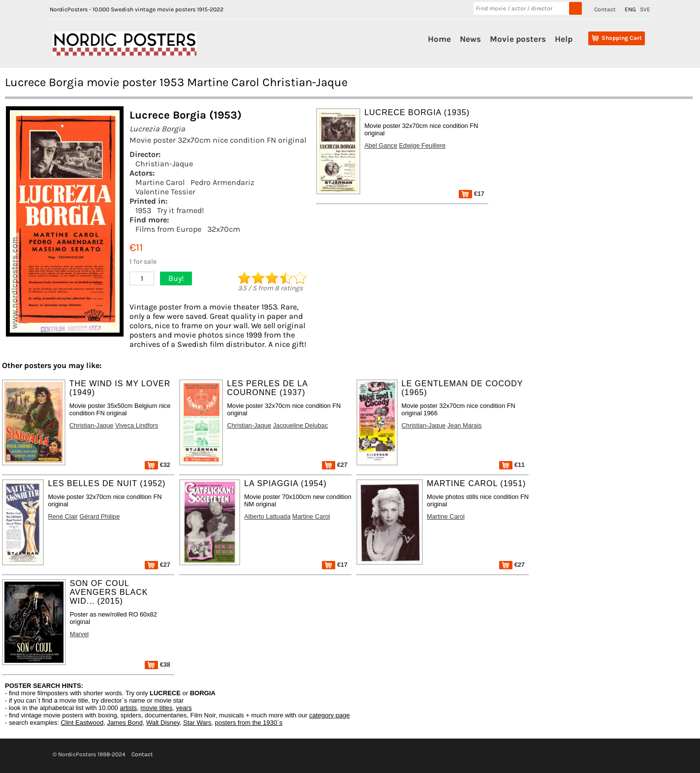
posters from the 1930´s (249, 723)
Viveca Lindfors (137, 425)
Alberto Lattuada (267, 516)
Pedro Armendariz (223, 182)
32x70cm (224, 229)
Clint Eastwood (82, 723)
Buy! (176, 278)
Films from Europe (168, 229)
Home (439, 39)
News (470, 39)
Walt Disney (163, 723)
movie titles (156, 708)
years (184, 708)
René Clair (63, 516)
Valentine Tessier (165, 192)
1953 (143, 210)
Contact (605, 9)
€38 (158, 665)
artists (128, 708)
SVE (645, 9)
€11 (512, 465)
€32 (158, 465)
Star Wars (197, 723)
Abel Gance (381, 145)
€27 (335, 465)
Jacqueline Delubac (300, 425)
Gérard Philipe (99, 516)
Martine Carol (160, 182)
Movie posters (518, 39)
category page (329, 715)
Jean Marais (465, 425)
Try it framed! (180, 210)
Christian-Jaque (164, 164)
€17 (472, 194)
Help (564, 39)
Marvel (79, 634)
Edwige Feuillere (423, 145)
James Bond (125, 723)
